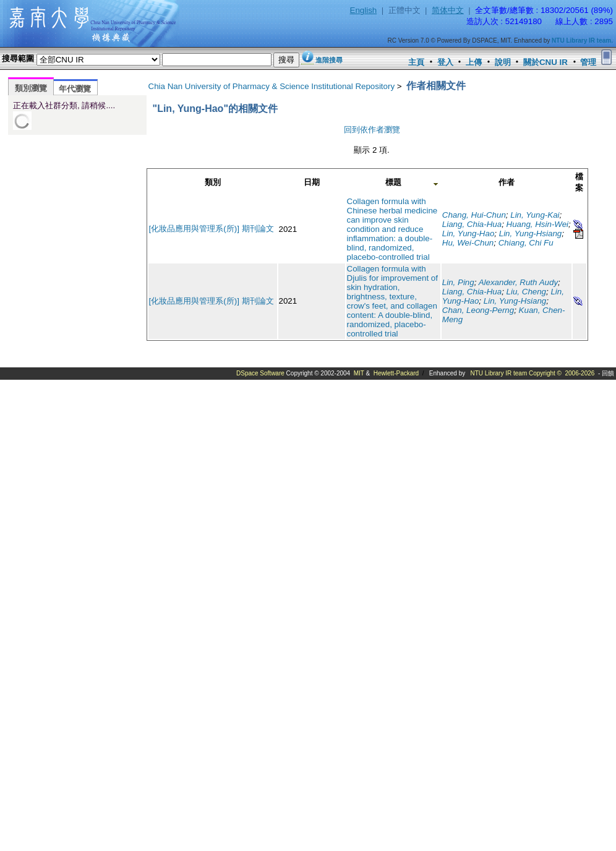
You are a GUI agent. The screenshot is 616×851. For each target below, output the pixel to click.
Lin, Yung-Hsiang (531, 233)
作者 (507, 182)
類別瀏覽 (31, 88)
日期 (312, 182)
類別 (213, 182)
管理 (588, 62)
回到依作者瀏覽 (372, 130)
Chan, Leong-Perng (478, 310)
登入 (445, 62)
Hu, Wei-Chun (468, 243)
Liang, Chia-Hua (472, 224)
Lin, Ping (458, 282)
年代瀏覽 (75, 89)
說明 (503, 62)
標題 (393, 182)
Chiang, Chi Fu (526, 243)
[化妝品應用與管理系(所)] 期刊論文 (212, 229)
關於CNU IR (545, 62)
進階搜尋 (329, 60)
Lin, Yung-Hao (468, 233)
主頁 (416, 62)
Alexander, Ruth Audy (518, 282)
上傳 (474, 62)
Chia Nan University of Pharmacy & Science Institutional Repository (272, 86)
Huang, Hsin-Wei (538, 224)
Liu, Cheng (526, 292)
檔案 (579, 182)
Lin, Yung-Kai (535, 215)
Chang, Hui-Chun (474, 215)
